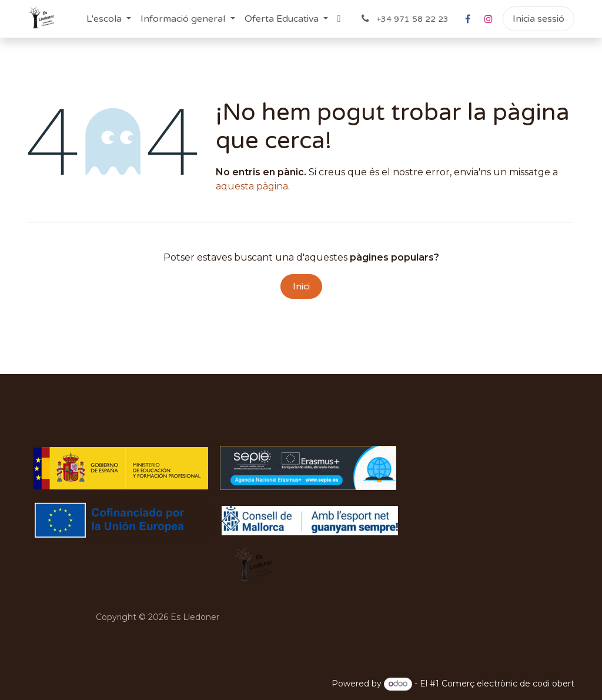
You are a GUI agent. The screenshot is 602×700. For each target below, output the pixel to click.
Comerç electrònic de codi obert (508, 684)
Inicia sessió (539, 19)
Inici (301, 286)
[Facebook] (467, 19)
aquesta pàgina (252, 186)
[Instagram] (489, 19)
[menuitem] (109, 19)
